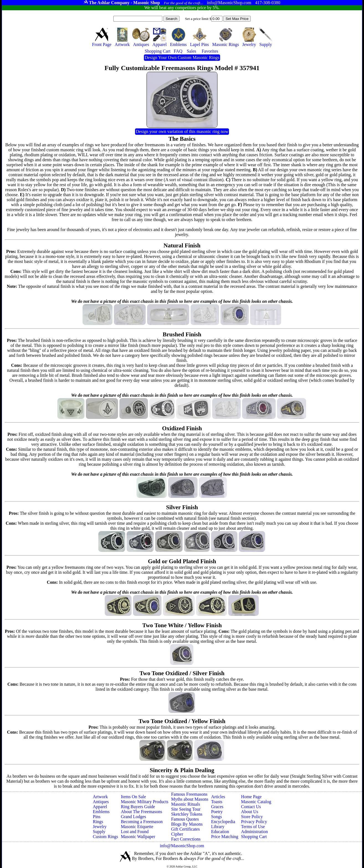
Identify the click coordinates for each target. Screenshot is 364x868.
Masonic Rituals (186, 804)
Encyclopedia (223, 822)
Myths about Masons (190, 799)
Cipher (177, 834)
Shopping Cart (254, 837)
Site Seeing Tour (186, 809)
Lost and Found (135, 832)
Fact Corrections (186, 839)
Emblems (101, 812)
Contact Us (251, 807)
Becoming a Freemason (142, 822)
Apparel (100, 807)
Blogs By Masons (187, 824)
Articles (218, 797)
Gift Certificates (186, 829)
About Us (250, 812)
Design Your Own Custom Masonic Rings (182, 57)
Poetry (217, 812)
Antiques (101, 802)
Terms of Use (253, 827)
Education (220, 832)
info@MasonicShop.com (182, 846)
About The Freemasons (141, 812)
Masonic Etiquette (137, 827)
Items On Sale (133, 797)
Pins (97, 817)
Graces (217, 807)
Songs (216, 817)
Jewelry (100, 827)
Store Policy (252, 817)
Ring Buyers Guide (138, 807)
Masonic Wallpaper (138, 837)
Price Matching (225, 837)
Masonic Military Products (145, 802)
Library (218, 827)
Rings (98, 822)
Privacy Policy (254, 822)
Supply (99, 832)
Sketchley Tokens (187, 814)
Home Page (251, 797)
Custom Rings (105, 837)
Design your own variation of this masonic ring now (182, 131)
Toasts (217, 802)
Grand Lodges (133, 817)
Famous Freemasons (189, 794)
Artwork (100, 797)
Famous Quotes (185, 819)
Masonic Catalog (256, 802)
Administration (254, 832)
